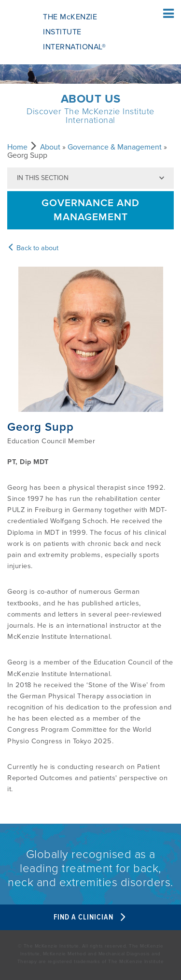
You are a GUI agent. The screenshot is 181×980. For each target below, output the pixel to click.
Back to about (33, 248)
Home (17, 147)
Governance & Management (115, 147)
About (50, 147)
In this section (43, 178)
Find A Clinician (90, 917)
